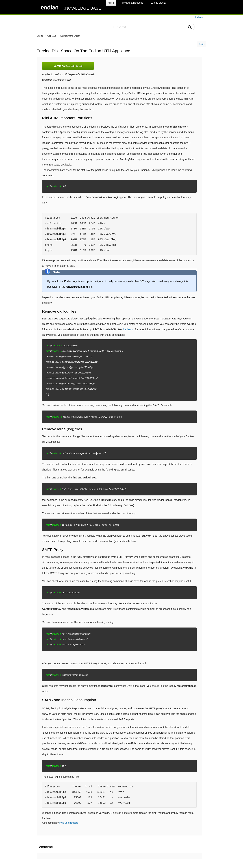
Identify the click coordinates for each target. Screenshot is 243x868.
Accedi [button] (111, 3)
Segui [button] (202, 44)
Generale (52, 36)
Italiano (199, 17)
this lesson (128, 329)
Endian (40, 36)
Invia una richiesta (132, 3)
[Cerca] (154, 27)
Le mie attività (158, 3)
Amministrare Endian (70, 36)
